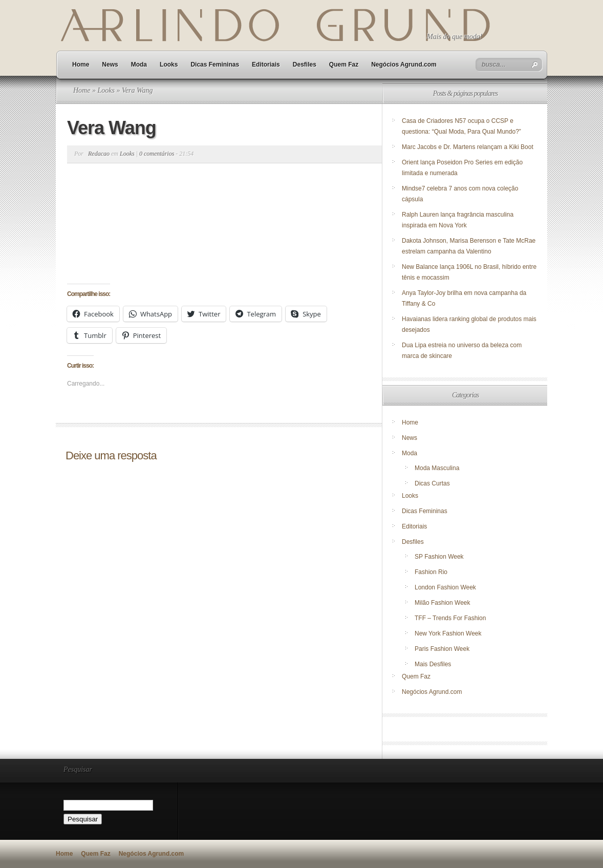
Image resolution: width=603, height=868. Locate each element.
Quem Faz (344, 65)
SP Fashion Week (439, 557)
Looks (169, 65)
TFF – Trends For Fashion (450, 618)
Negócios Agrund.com (404, 65)
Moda (139, 65)
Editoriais (266, 65)
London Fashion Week (445, 587)
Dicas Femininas (215, 65)
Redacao (99, 154)
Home (81, 65)
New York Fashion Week (448, 633)
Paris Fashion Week (442, 649)
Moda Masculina (437, 468)
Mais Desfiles (433, 664)
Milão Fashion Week (443, 603)
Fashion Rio (431, 572)
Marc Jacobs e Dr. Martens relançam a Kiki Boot (468, 147)
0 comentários (157, 154)
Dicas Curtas (432, 483)
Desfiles (305, 65)
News (110, 65)
